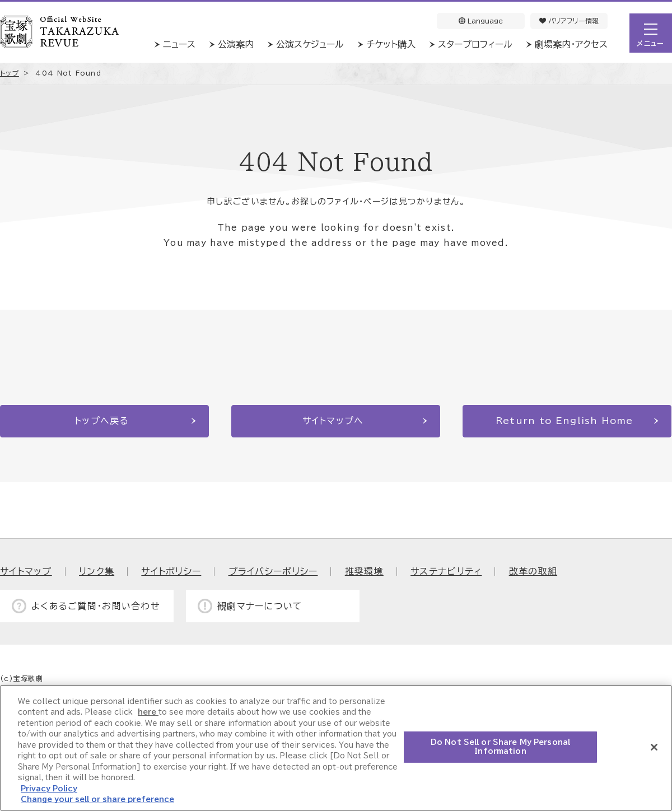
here (148, 712)
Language (481, 21)
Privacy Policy (49, 789)
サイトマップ (26, 571)
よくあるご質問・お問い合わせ (96, 606)
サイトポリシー (171, 571)
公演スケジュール (310, 44)
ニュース (179, 44)
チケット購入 (391, 44)
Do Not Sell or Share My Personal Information (500, 747)
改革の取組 (533, 571)
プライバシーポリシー (273, 571)
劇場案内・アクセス (571, 44)
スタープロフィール (475, 44)
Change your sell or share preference (97, 800)
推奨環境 (364, 571)
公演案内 (236, 44)
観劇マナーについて (260, 606)
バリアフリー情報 (569, 21)
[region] (336, 748)
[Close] (654, 747)
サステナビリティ (446, 571)
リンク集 (97, 571)
